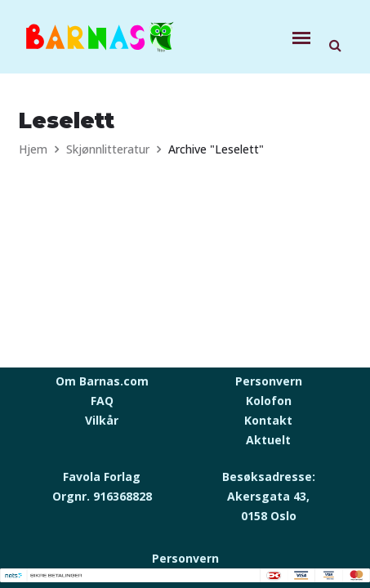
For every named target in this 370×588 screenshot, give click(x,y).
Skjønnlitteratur (108, 149)
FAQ (102, 401)
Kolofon (269, 401)
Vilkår (102, 420)
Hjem (33, 149)
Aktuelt (268, 440)
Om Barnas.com (102, 381)
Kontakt (268, 420)
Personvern (269, 381)
